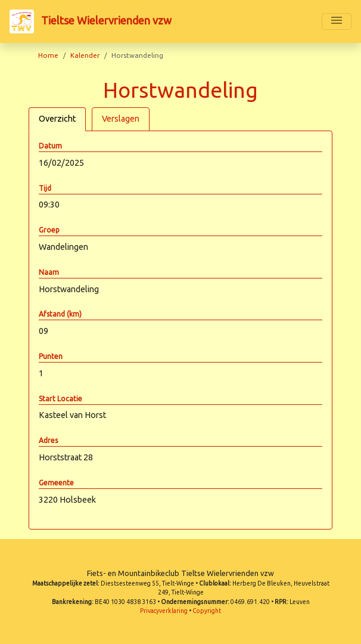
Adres (48, 440)
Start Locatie (60, 399)
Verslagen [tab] (121, 119)
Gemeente (56, 483)
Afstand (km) (60, 314)
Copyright (207, 611)
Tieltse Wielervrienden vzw (91, 21)
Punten (51, 356)
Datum (50, 146)
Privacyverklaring (164, 611)
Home (48, 55)
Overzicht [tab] (57, 119)
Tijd (45, 188)
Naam (49, 272)
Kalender (85, 55)
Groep (49, 230)
